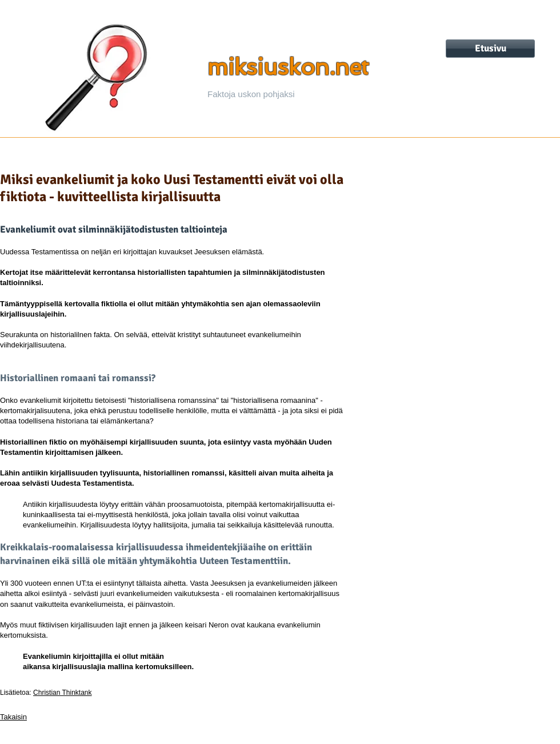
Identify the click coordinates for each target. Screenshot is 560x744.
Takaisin (13, 717)
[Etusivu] (490, 49)
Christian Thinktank (63, 693)
